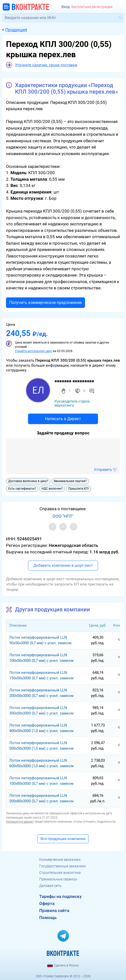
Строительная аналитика (60, 873)
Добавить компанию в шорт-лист (63, 565)
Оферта (47, 903)
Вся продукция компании (63, 839)
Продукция (16, 30)
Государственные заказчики (62, 866)
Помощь (48, 918)
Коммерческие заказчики (60, 860)
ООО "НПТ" (63, 516)
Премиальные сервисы (58, 879)
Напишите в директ (20, 822)
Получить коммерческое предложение (45, 303)
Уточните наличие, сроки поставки (46, 65)
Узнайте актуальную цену (33, 351)
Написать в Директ (63, 419)
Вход (65, 7)
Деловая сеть (50, 886)
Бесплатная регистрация (92, 7)
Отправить (103, 470)
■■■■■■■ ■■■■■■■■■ (74, 381)
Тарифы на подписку (60, 896)
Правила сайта (54, 910)
